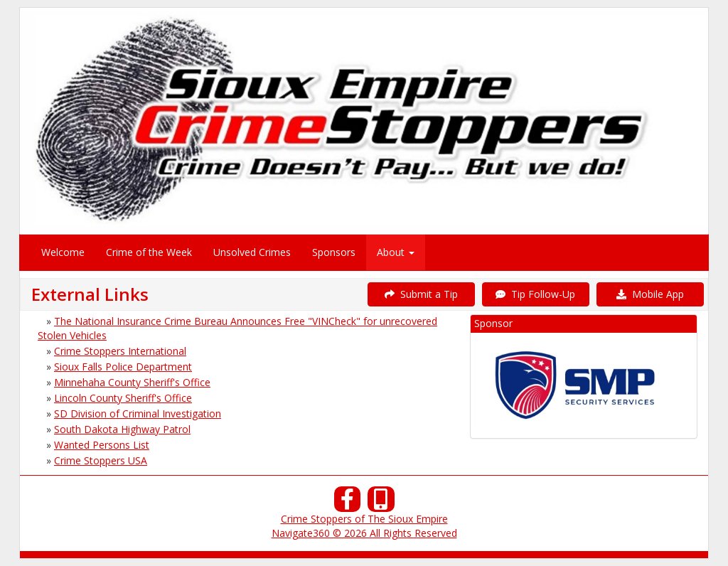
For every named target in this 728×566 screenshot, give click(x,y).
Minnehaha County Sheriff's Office (132, 382)
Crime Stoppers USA (101, 460)
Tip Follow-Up (535, 294)
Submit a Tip (421, 294)
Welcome (63, 252)
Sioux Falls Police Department (123, 367)
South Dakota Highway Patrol (122, 429)
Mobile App (650, 294)
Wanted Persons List (102, 445)
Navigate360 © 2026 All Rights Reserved (364, 533)
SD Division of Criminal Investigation (138, 413)
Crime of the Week (149, 252)
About (396, 252)
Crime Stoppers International (120, 351)
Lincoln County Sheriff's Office (123, 398)
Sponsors (334, 252)
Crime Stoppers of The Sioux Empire (364, 519)
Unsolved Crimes (252, 252)
